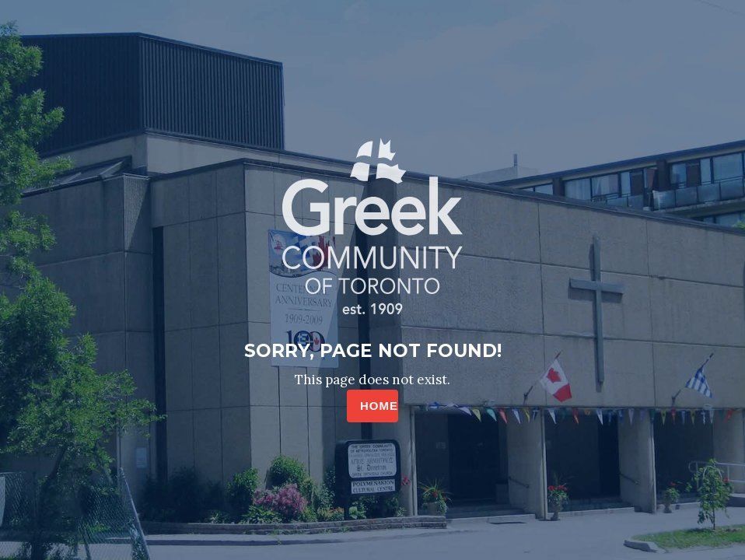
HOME (379, 406)
